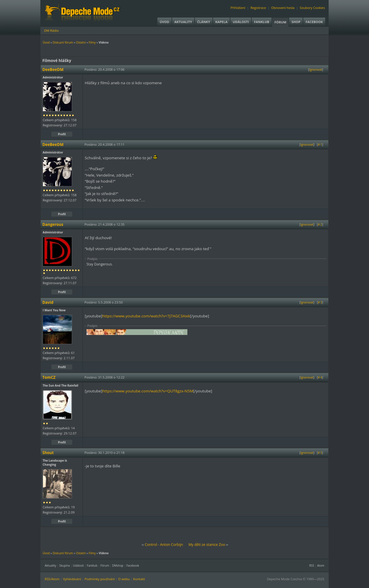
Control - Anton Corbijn (164, 545)
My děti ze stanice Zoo (207, 545)
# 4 (320, 377)
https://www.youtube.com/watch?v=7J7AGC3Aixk (146, 316)
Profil (62, 134)
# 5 (320, 453)
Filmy (92, 42)
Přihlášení (238, 8)
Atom (321, 565)
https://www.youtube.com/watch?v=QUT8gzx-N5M (148, 391)
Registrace (258, 8)
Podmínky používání (100, 579)
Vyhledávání (72, 579)
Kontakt (139, 579)
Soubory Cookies (312, 8)
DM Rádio (51, 30)
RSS (312, 565)
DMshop (118, 565)
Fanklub (262, 22)
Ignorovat (316, 70)
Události (241, 22)
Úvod (164, 22)
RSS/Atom (52, 579)
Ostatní (81, 42)
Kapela (221, 22)
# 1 (320, 145)
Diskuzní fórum (63, 42)
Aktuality (183, 22)
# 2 (320, 224)
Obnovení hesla (283, 8)
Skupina (65, 565)
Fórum (280, 22)
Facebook (314, 22)
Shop (296, 22)
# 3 (320, 302)
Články (204, 22)
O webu (124, 579)
